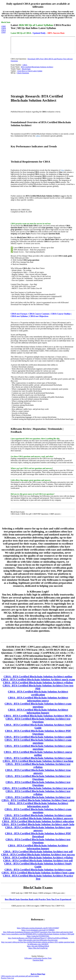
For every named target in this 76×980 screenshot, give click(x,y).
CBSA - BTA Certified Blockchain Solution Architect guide (38, 737)
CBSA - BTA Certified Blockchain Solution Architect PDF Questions (38, 732)
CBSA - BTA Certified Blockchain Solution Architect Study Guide (38, 726)
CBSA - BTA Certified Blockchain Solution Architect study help (38, 824)
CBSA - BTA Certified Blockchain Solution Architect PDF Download (38, 835)
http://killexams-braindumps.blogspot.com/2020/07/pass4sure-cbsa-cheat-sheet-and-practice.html (38, 932)
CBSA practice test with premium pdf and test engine (20, 976)
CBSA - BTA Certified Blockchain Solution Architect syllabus (38, 683)
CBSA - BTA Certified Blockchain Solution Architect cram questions (38, 705)
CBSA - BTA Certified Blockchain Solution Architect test (38, 797)
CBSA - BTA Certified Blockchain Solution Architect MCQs (38, 716)
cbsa (62, 170)
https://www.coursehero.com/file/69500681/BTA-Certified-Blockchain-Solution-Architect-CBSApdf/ (38, 934)
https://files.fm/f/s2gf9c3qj (38, 948)
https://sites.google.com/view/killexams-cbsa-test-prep (38, 940)
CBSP (3, 32)
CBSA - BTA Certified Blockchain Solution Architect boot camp (38, 800)
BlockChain (26, 69)
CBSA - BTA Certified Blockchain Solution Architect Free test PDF (38, 687)
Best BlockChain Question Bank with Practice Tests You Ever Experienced (38, 899)
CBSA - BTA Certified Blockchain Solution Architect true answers (38, 772)
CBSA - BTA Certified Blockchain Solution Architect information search (38, 805)
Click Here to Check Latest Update (30, 71)
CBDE (4, 28)
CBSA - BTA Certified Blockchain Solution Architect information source (38, 699)
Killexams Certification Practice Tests (38, 958)
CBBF (4, 26)
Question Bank (38, 960)
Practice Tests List (7, 978)
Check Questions (23, 73)
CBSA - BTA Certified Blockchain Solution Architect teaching (38, 761)
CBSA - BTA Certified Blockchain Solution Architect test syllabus (38, 765)
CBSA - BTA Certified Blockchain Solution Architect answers (38, 818)
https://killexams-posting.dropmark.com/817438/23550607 (38, 928)
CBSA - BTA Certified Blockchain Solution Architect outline (38, 676)
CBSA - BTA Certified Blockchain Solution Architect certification (38, 693)
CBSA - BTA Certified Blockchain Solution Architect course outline (38, 753)
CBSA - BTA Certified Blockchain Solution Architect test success (38, 854)
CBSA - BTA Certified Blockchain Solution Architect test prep (38, 788)
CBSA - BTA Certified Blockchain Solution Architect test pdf (38, 851)
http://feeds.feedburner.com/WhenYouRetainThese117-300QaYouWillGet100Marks (38, 938)
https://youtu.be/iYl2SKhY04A (38, 936)
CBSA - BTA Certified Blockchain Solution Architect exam (38, 758)
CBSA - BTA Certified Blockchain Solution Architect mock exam (38, 679)
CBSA (4, 30)
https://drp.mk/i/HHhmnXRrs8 (38, 946)
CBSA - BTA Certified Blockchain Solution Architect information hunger (38, 711)
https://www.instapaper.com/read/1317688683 (38, 930)
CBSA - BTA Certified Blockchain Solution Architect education (38, 821)
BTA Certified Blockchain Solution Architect (37, 67)
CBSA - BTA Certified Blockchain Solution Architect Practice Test (38, 877)
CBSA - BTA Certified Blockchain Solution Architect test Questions (38, 720)
